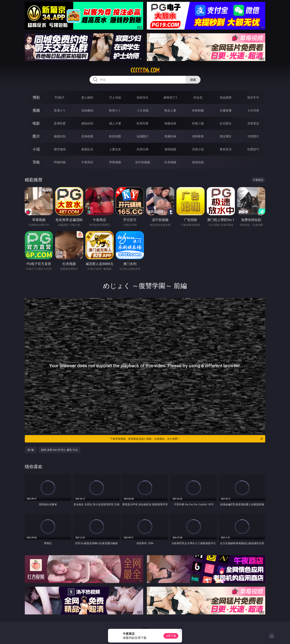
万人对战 (115, 97)
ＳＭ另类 (253, 110)
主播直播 (226, 110)
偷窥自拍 (60, 136)
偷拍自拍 (87, 123)
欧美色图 (115, 136)
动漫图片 (143, 136)
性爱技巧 (253, 149)
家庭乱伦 (87, 149)
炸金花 (198, 97)
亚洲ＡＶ (60, 110)
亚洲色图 (87, 136)
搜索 (193, 80)
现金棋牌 (226, 97)
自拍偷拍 (87, 110)
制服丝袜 (170, 123)
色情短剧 (198, 162)
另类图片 (253, 136)
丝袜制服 (198, 110)
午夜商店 (87, 162)
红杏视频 (170, 162)
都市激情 (60, 149)
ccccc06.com (145, 70)
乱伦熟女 (226, 123)
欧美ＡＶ (115, 110)
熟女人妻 (170, 110)
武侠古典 (143, 149)
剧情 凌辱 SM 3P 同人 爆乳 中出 (59, 450)
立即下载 (171, 636)
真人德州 (87, 97)
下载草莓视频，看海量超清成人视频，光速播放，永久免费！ (187, 439)
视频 (36, 110)
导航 (36, 162)
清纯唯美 (198, 136)
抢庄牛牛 (253, 97)
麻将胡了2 (170, 97)
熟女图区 (226, 136)
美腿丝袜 (170, 136)
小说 (36, 149)
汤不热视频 (143, 162)
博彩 (36, 97)
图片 (36, 136)
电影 (36, 123)
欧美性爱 (143, 123)
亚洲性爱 (60, 123)
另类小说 (198, 149)
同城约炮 (60, 162)
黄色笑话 (226, 149)
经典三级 (198, 123)
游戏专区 (143, 97)
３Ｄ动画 (143, 110)
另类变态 (253, 123)
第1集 (31, 450)
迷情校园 (170, 149)
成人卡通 (115, 123)
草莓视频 (115, 162)
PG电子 (60, 97)
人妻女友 (115, 149)
